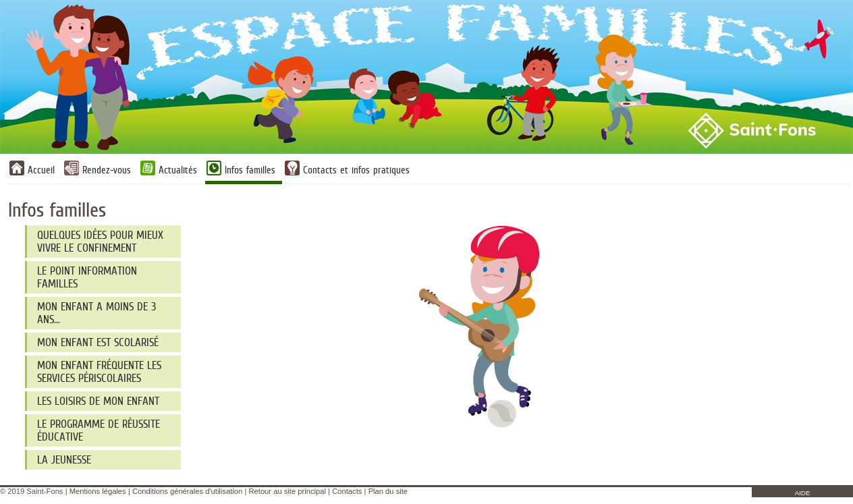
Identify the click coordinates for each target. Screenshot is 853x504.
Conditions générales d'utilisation (187, 491)
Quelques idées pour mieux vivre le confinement (100, 242)
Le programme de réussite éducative (99, 430)
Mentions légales (98, 491)
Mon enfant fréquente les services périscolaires (99, 372)
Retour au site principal (287, 491)
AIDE (802, 493)
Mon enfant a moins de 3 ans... (97, 313)
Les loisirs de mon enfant (98, 401)
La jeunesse (64, 460)
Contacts (347, 491)
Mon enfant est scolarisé (98, 342)
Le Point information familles (87, 277)
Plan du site (388, 491)
